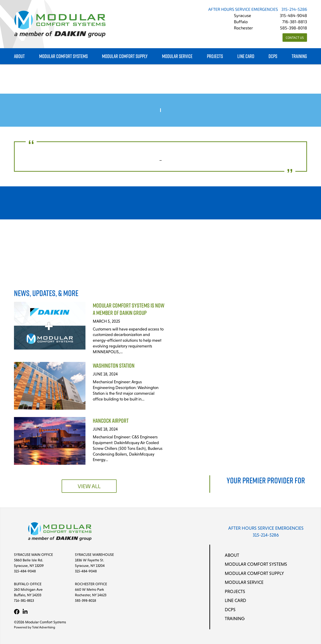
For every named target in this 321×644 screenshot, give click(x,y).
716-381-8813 (295, 22)
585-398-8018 (294, 28)
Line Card (246, 56)
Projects (215, 56)
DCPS (273, 56)
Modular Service (177, 56)
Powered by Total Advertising (35, 627)
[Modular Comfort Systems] (60, 24)
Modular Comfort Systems (63, 56)
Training (299, 56)
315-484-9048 (293, 16)
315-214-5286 (294, 10)
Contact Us (295, 38)
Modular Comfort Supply (125, 56)
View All (89, 487)
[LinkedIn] (25, 612)
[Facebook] (17, 612)
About (19, 56)
